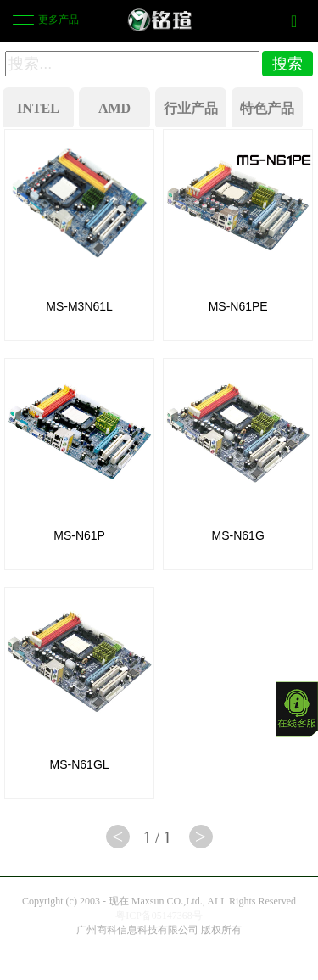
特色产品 (267, 108)
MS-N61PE (238, 306)
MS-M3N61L (79, 306)
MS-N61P (79, 535)
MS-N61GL (80, 764)
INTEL (38, 108)
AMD (114, 108)
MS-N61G (238, 535)
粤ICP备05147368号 (159, 916)
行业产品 (191, 108)
